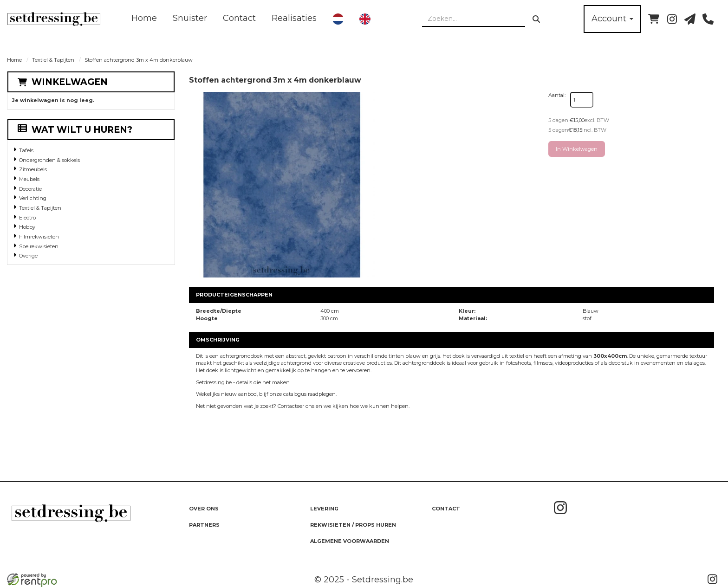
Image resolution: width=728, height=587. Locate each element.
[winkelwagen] (654, 19)
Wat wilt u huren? (75, 130)
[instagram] (672, 19)
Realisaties (294, 18)
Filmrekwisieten (39, 237)
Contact (239, 18)
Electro (27, 218)
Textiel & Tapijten (53, 60)
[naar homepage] (54, 19)
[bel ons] (708, 19)
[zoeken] (536, 19)
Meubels (29, 179)
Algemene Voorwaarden (350, 541)
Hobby (27, 227)
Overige (28, 256)
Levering (324, 509)
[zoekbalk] (474, 19)
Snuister (190, 18)
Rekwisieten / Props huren (353, 525)
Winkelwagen (70, 82)
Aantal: (557, 95)
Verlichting (33, 198)
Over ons (204, 509)
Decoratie (30, 189)
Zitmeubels (33, 169)
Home (144, 18)
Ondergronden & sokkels (49, 160)
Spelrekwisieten (39, 246)
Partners (204, 525)
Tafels (26, 150)
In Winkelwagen (577, 149)
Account (612, 19)
